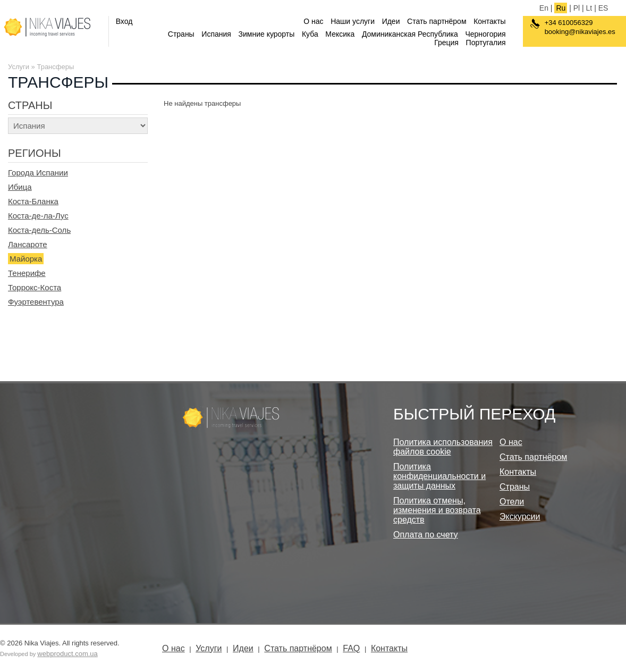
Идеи (391, 21)
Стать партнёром (437, 21)
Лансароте (28, 244)
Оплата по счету (426, 535)
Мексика (340, 34)
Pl (577, 8)
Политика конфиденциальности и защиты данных (439, 476)
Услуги (19, 67)
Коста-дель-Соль (39, 230)
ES (603, 8)
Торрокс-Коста (35, 287)
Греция (446, 43)
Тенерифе (27, 273)
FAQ (351, 648)
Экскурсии (520, 516)
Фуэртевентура (36, 302)
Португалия (486, 43)
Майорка (26, 259)
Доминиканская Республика (410, 34)
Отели (512, 502)
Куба (310, 34)
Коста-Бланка (33, 201)
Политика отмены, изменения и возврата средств (437, 510)
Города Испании (38, 173)
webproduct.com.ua (67, 654)
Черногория (485, 34)
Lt (589, 8)
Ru (561, 8)
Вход (124, 21)
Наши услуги (353, 21)
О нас (313, 21)
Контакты (489, 21)
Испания (216, 34)
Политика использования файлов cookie (443, 447)
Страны (181, 34)
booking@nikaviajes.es (580, 32)
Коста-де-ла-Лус (38, 216)
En (544, 8)
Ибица (20, 187)
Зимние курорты (267, 34)
